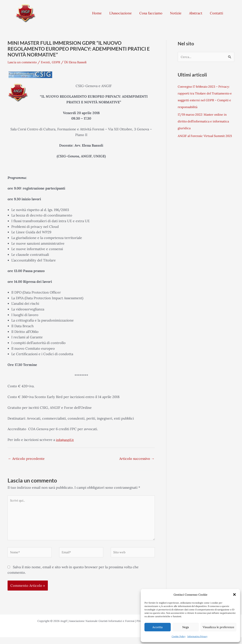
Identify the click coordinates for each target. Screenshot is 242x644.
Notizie (176, 13)
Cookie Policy (179, 636)
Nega (186, 627)
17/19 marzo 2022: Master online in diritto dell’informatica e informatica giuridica (206, 122)
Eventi (50, 62)
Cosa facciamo (151, 13)
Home (97, 13)
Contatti (216, 13)
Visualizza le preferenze (218, 627)
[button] (234, 595)
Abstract (196, 13)
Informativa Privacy (197, 636)
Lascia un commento (24, 62)
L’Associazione (121, 13)
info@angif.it (66, 440)
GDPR (61, 62)
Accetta (157, 627)
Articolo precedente (26, 459)
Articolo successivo (137, 459)
